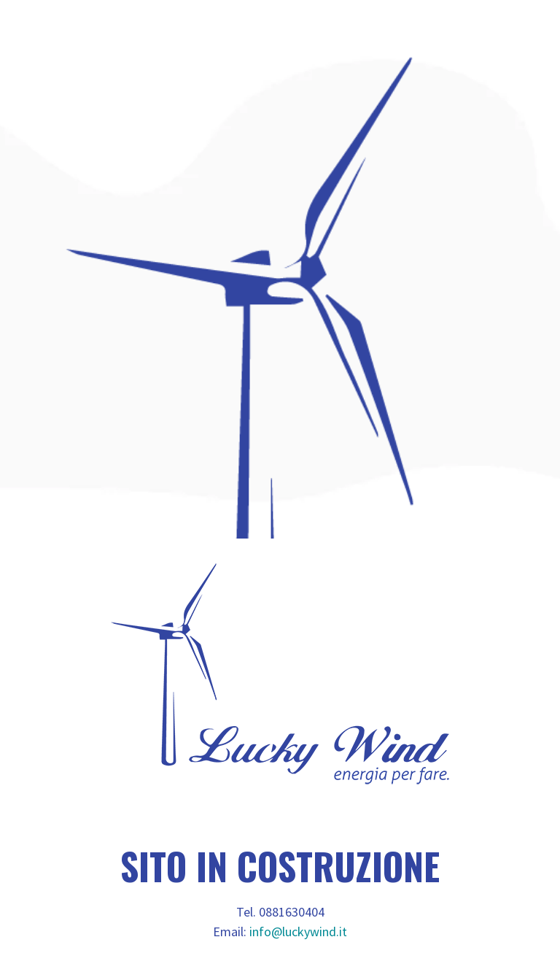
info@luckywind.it (298, 931)
